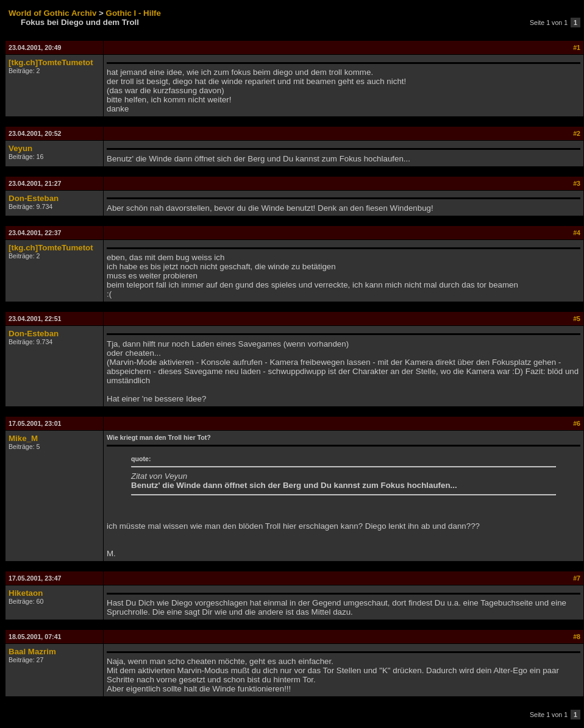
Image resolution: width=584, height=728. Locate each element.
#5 (577, 319)
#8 (577, 637)
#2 (577, 133)
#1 (577, 48)
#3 (577, 183)
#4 (577, 233)
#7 (577, 578)
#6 (577, 423)
